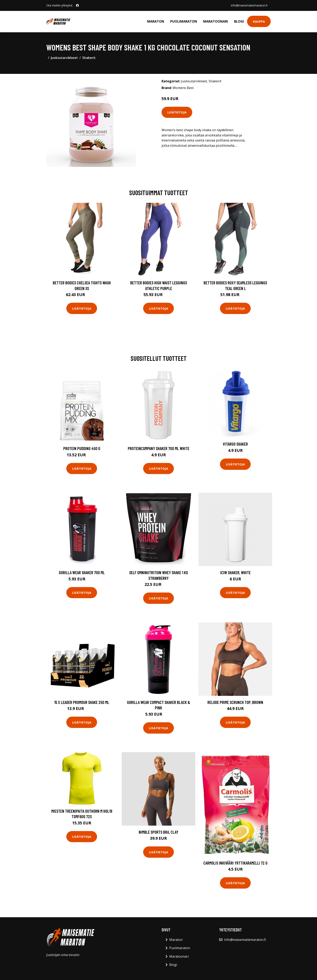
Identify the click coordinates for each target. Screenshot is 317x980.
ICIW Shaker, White (235, 572)
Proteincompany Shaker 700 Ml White (159, 448)
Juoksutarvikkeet (64, 58)
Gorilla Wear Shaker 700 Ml (82, 572)
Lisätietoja (177, 112)
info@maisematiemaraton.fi (249, 5)
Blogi (239, 21)
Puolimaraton (184, 21)
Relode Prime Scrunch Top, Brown (235, 702)
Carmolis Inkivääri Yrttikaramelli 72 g (235, 863)
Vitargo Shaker (235, 444)
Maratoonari (216, 21)
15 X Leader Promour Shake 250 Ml (82, 702)
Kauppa (259, 21)
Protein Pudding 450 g (82, 448)
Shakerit (89, 58)
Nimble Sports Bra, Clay (158, 832)
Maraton (156, 21)
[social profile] (77, 5)
